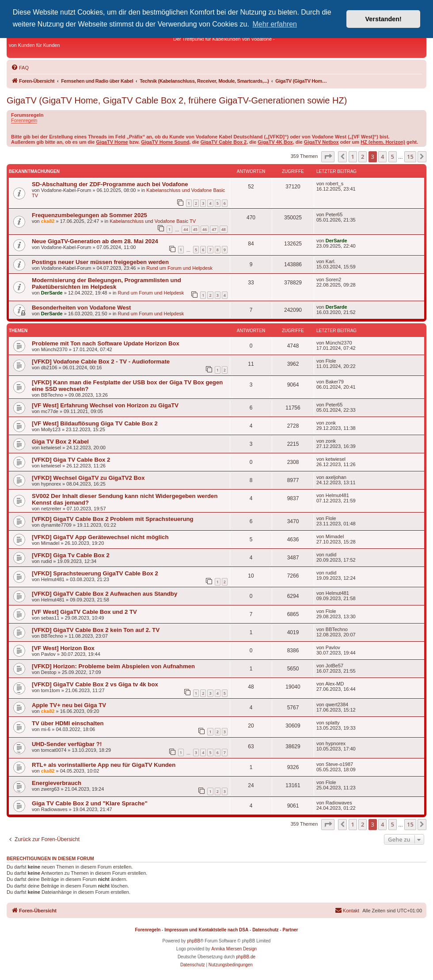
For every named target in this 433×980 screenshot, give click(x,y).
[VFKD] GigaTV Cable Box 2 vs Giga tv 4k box (95, 684)
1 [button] (353, 157)
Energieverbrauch (57, 783)
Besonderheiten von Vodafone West (81, 308)
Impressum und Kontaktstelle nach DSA (206, 930)
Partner (290, 930)
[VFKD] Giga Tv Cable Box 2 (71, 555)
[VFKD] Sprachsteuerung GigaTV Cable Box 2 (95, 573)
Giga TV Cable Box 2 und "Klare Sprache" (90, 803)
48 (224, 229)
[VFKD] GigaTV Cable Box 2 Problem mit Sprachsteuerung (113, 519)
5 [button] (393, 157)
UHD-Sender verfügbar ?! (67, 744)
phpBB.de (246, 957)
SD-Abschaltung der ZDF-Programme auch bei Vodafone (110, 184)
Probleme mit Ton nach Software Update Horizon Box (106, 343)
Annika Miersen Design (234, 949)
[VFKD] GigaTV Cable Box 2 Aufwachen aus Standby (104, 594)
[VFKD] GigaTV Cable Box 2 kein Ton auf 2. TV (96, 630)
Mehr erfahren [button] (275, 24)
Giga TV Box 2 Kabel (60, 442)
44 (186, 229)
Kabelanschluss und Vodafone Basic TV (153, 221)
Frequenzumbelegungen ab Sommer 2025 (89, 215)
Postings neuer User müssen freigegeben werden (100, 262)
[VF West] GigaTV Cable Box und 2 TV (84, 612)
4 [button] (382, 157)
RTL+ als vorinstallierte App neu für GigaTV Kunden (104, 765)
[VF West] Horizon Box (63, 648)
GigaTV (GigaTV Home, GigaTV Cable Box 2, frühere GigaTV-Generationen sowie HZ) (177, 100)
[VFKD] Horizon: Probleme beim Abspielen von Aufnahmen (113, 666)
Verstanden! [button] (384, 19)
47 (214, 229)
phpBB (194, 941)
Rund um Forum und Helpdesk (179, 268)
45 (195, 229)
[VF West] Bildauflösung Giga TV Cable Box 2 (95, 423)
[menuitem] (20, 68)
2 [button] (363, 157)
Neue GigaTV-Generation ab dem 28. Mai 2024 (95, 241)
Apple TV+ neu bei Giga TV (69, 705)
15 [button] (410, 157)
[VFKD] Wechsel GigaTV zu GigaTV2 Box (88, 478)
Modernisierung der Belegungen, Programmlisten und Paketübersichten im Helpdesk (106, 283)
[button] (328, 157)
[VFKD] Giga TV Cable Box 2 (71, 460)
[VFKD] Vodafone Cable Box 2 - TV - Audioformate (101, 362)
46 (205, 229)
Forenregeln (24, 120)
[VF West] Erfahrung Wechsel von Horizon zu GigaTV (105, 405)
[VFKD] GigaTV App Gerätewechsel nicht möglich (100, 537)
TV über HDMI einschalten (68, 723)
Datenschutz (265, 930)
